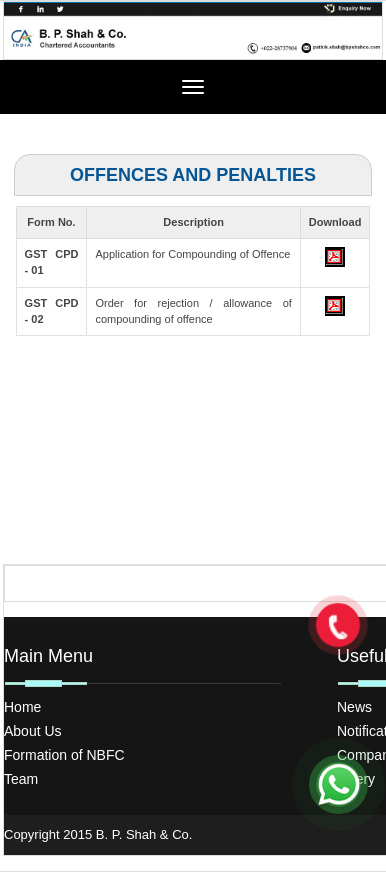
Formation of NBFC (64, 755)
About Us (33, 731)
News (354, 707)
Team (21, 779)
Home (22, 707)
